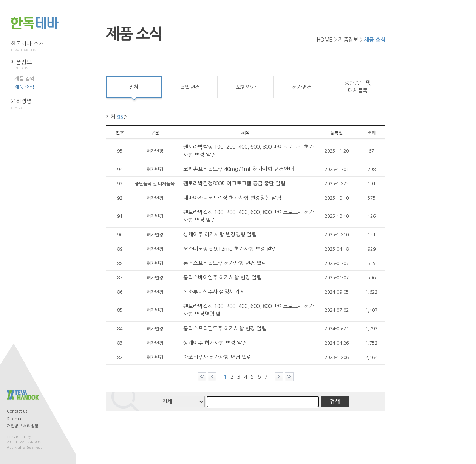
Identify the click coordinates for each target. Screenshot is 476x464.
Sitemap (15, 419)
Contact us (17, 411)
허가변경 (302, 87)
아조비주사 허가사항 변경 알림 (217, 357)
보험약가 (246, 87)
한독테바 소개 (27, 46)
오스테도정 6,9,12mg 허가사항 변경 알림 (230, 249)
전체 (134, 87)
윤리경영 (27, 104)
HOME (325, 40)
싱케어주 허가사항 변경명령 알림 (220, 234)
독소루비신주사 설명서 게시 (214, 292)
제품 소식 (24, 87)
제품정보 (27, 65)
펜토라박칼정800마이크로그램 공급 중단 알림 (234, 183)
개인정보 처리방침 (22, 426)
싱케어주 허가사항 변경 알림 (215, 343)
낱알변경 (190, 87)
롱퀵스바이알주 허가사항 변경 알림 (222, 277)
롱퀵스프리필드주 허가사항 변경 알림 (225, 263)
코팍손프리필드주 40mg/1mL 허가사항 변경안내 (238, 169)
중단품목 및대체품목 (358, 87)
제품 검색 (24, 79)
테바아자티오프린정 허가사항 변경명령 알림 (232, 198)
